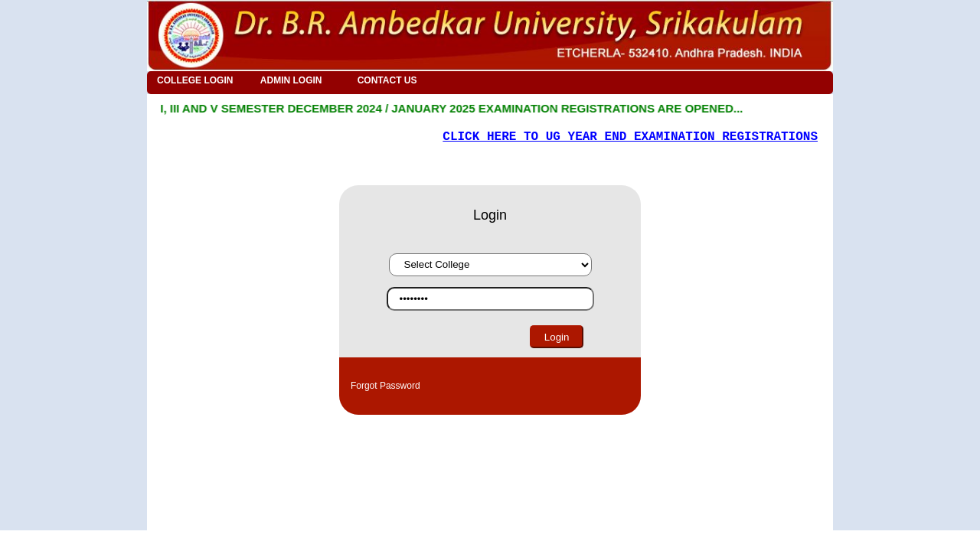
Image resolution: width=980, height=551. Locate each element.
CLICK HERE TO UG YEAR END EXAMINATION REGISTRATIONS (630, 137)
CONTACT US (387, 80)
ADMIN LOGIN (291, 80)
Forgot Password (385, 386)
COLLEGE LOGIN (195, 80)
